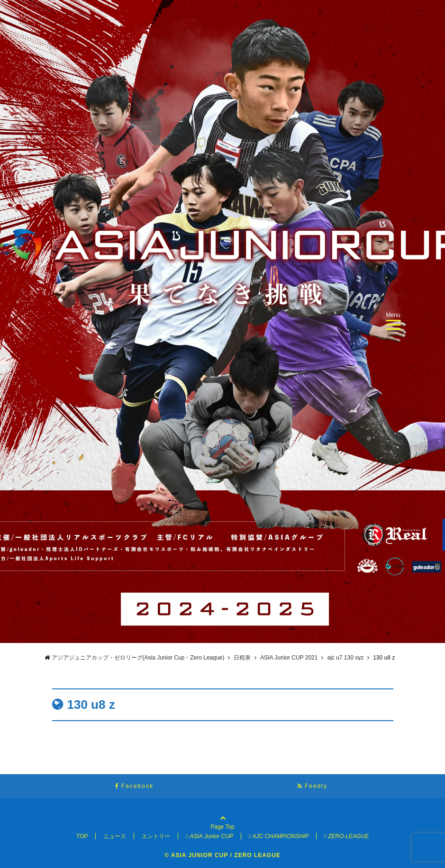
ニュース (115, 836)
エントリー (156, 836)
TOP (82, 836)
